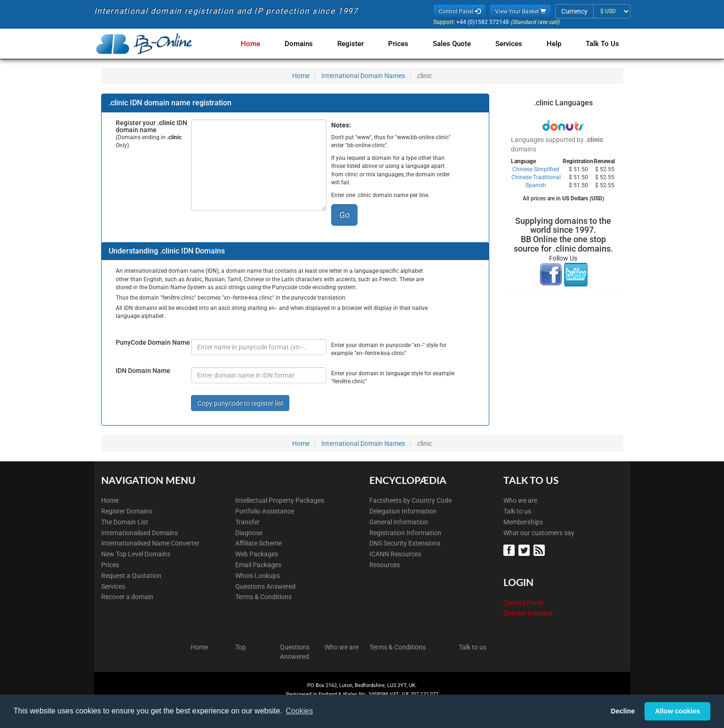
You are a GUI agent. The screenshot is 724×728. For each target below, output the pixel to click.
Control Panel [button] (459, 11)
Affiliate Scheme (259, 543)
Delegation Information (403, 511)
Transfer (247, 522)
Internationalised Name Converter (150, 543)
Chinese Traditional (536, 177)
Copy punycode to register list (240, 403)
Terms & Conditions (263, 597)
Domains (310, 44)
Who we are (520, 500)
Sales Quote (457, 44)
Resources (385, 565)
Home (264, 44)
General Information (399, 522)
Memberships (523, 522)
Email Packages (258, 565)
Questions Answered (265, 586)
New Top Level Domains (136, 554)
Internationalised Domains (139, 533)
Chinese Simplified (536, 169)
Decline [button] (623, 711)
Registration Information (405, 533)
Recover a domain (127, 597)
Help (556, 44)
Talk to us (517, 511)
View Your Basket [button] (520, 11)
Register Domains (127, 511)
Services (513, 44)
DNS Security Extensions (405, 543)
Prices (406, 44)
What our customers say (539, 533)
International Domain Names (363, 76)
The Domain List (125, 522)
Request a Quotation (131, 576)
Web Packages (257, 554)
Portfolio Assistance (265, 511)
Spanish (536, 185)
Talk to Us (602, 44)
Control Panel (523, 603)
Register (360, 44)
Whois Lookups (258, 576)
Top (241, 647)
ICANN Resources (395, 554)
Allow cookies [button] (677, 711)
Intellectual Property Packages (280, 500)
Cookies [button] (299, 711)
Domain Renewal (528, 613)
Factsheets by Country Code (410, 500)
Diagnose (249, 533)
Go (344, 215)
